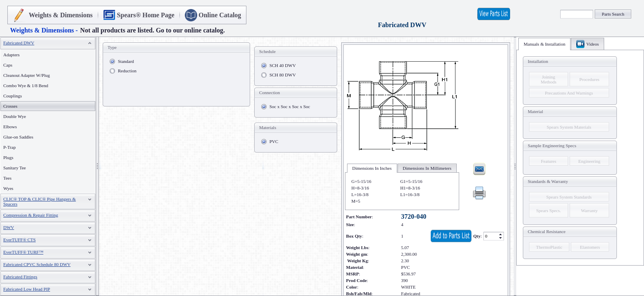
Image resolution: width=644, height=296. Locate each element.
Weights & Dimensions (61, 15)
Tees (7, 178)
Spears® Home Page (146, 15)
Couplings (13, 96)
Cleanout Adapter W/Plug (26, 75)
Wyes (8, 188)
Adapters (11, 55)
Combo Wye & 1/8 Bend (26, 86)
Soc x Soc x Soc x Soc (290, 106)
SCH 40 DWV (283, 65)
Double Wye (15, 116)
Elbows (10, 127)
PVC (274, 141)
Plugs (8, 157)
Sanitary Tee (15, 168)
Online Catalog (220, 15)
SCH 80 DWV (283, 75)
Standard (126, 61)
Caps (8, 65)
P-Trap (9, 147)
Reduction (127, 71)
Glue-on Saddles (18, 137)
